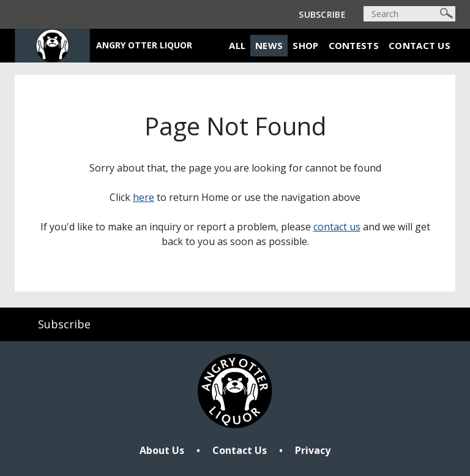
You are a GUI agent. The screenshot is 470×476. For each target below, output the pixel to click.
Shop (305, 45)
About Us (162, 450)
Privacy (313, 450)
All (237, 45)
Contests (354, 45)
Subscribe (322, 14)
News (269, 45)
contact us (337, 227)
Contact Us (420, 45)
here (144, 197)
